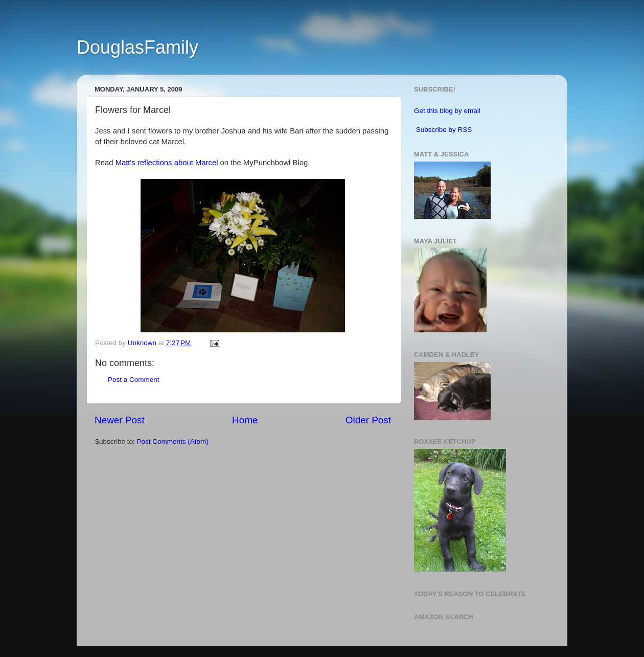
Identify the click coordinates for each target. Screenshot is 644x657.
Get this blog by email (447, 111)
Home (245, 420)
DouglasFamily (137, 47)
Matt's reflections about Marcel (167, 163)
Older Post (368, 420)
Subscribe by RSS (444, 130)
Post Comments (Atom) (173, 441)
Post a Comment (134, 380)
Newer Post (120, 420)
